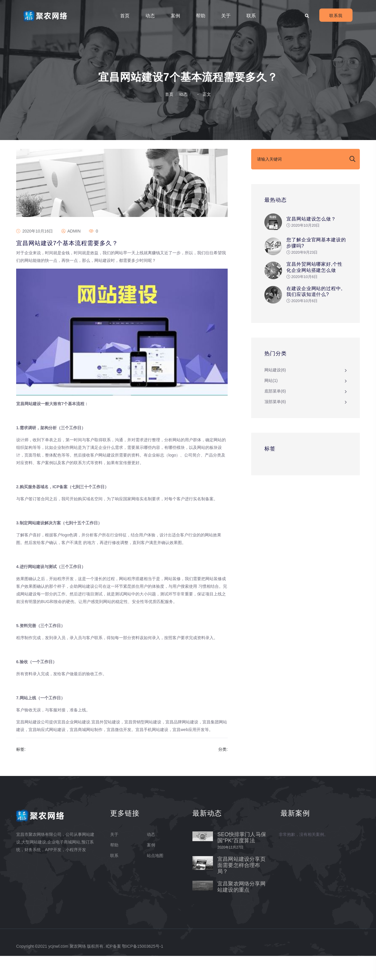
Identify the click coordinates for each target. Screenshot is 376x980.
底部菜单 (275, 400)
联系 (251, 16)
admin (71, 255)
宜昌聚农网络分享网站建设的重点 (241, 911)
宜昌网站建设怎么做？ (311, 223)
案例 (175, 16)
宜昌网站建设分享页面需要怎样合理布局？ (241, 889)
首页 (125, 16)
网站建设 (275, 378)
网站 (271, 389)
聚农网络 (78, 970)
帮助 (201, 16)
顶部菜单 (275, 410)
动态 (150, 16)
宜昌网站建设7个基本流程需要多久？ (67, 267)
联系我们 (336, 17)
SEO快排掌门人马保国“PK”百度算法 (242, 862)
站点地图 (155, 880)
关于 (226, 16)
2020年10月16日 (35, 255)
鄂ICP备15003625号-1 (142, 970)
